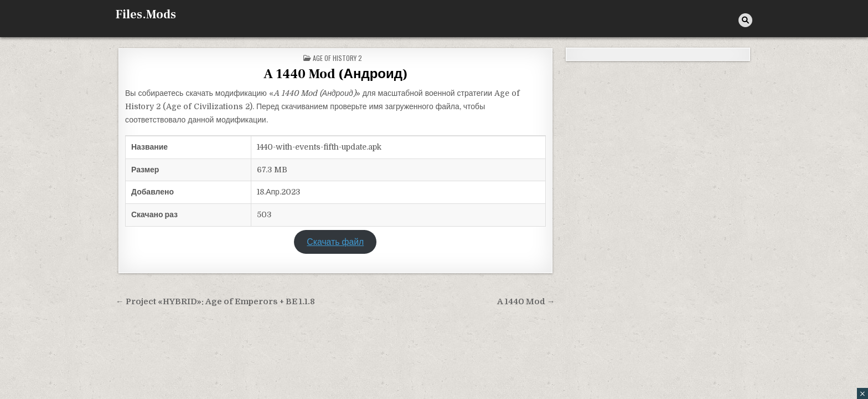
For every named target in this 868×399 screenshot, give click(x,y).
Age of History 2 (337, 58)
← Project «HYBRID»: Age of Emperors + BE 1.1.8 (215, 302)
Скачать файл (335, 242)
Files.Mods (146, 14)
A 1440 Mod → (526, 302)
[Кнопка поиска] (745, 20)
